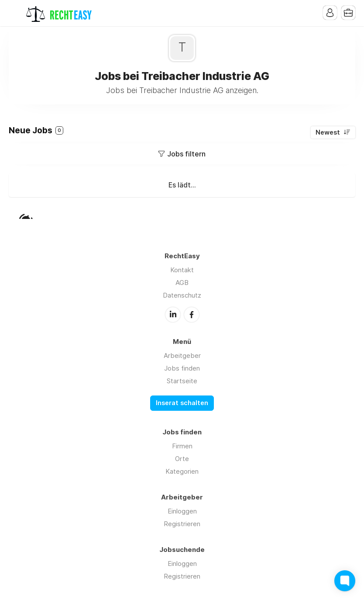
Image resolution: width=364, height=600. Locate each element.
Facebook (192, 315)
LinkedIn (173, 315)
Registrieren (182, 524)
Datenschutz (182, 295)
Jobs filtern (186, 154)
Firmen (182, 446)
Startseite (182, 381)
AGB (182, 283)
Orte (182, 459)
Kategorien (182, 471)
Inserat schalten (182, 403)
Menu (15, 13)
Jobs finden (182, 368)
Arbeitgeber (182, 355)
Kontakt (182, 270)
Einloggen (182, 511)
